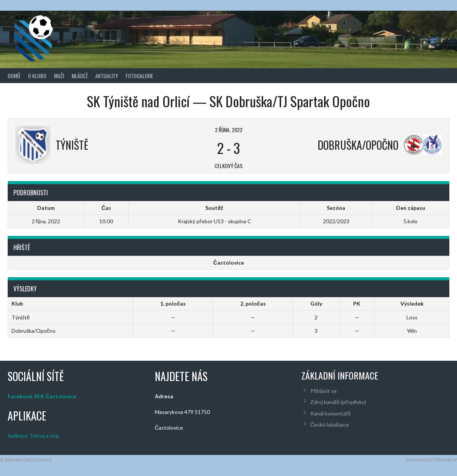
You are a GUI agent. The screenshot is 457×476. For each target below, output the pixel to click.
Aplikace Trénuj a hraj (33, 436)
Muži (59, 76)
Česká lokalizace (330, 424)
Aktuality (107, 76)
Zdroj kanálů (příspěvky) (338, 402)
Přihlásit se (324, 391)
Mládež (80, 76)
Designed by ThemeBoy (431, 460)
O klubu (37, 76)
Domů (14, 76)
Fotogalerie (139, 76)
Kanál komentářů (330, 413)
